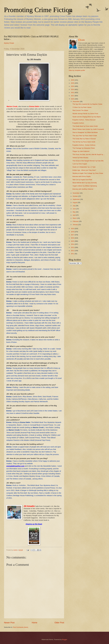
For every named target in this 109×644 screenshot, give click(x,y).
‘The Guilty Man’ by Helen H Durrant (84, 139)
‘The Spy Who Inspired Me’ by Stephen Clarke (87, 104)
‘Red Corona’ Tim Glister (80, 110)
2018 (73, 232)
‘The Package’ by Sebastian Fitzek (84, 148)
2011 (73, 254)
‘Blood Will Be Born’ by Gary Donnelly (85, 183)
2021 (73, 96)
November (76, 193)
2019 (73, 229)
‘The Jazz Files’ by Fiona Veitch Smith (85, 136)
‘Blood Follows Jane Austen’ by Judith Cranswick (88, 129)
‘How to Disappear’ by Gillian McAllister (85, 132)
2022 (73, 93)
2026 (73, 80)
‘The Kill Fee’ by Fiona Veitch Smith (84, 142)
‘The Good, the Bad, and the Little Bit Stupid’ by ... (89, 154)
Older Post (59, 623)
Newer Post (9, 623)
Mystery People (9, 43)
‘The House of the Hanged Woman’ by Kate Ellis (88, 161)
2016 (73, 238)
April (74, 215)
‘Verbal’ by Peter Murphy (80, 158)
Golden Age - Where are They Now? (84, 170)
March (75, 218)
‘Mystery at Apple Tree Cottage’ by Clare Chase (88, 173)
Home (35, 623)
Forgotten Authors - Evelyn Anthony (84, 145)
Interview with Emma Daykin (82, 176)
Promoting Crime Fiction (38, 10)
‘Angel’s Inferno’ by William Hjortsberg (85, 186)
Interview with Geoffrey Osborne (83, 189)
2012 (73, 251)
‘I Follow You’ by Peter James (82, 107)
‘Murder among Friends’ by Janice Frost (85, 114)
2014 (73, 244)
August (75, 202)
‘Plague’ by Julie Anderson (81, 151)
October (75, 196)
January (75, 225)
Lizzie (83, 40)
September (76, 199)
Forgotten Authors (78, 123)
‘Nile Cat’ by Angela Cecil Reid (82, 180)
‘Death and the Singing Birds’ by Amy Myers (87, 117)
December (76, 101)
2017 (73, 235)
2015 (73, 241)
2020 (73, 99)
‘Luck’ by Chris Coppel (80, 164)
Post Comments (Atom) (21, 627)
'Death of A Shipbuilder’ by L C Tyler (84, 167)
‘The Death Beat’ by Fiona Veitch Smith (85, 126)
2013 (73, 247)
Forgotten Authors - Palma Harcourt (84, 120)
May (74, 212)
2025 (73, 83)
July (74, 206)
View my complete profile (77, 70)
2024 (73, 86)
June (74, 209)
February (76, 221)
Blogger (65, 640)
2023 (73, 89)
